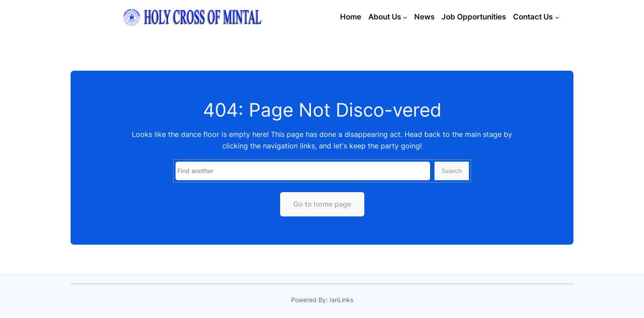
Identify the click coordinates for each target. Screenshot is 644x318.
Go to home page (322, 204)
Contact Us (533, 17)
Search (452, 171)
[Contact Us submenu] (557, 17)
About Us (385, 17)
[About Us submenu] (405, 17)
